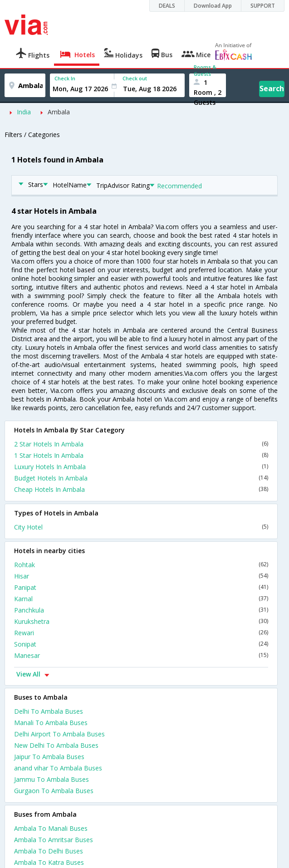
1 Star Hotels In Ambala (141, 455)
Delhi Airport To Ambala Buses (59, 734)
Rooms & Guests (205, 70)
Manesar (141, 655)
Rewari (141, 633)
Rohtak (141, 565)
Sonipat (141, 644)
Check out (135, 78)
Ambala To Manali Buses (51, 828)
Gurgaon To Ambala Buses (54, 791)
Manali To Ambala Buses (51, 723)
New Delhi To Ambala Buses (56, 745)
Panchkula (141, 610)
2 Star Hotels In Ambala (141, 444)
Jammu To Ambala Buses (51, 779)
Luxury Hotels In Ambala (141, 467)
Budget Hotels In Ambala (141, 478)
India (24, 112)
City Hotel (141, 527)
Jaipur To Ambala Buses (49, 757)
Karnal (141, 599)
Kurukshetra (141, 621)
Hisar (141, 576)
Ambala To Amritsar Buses (54, 840)
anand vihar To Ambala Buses (58, 768)
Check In (65, 78)
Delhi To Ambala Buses (49, 711)
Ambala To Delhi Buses (49, 851)
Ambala (59, 112)
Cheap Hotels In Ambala (141, 489)
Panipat (141, 587)
